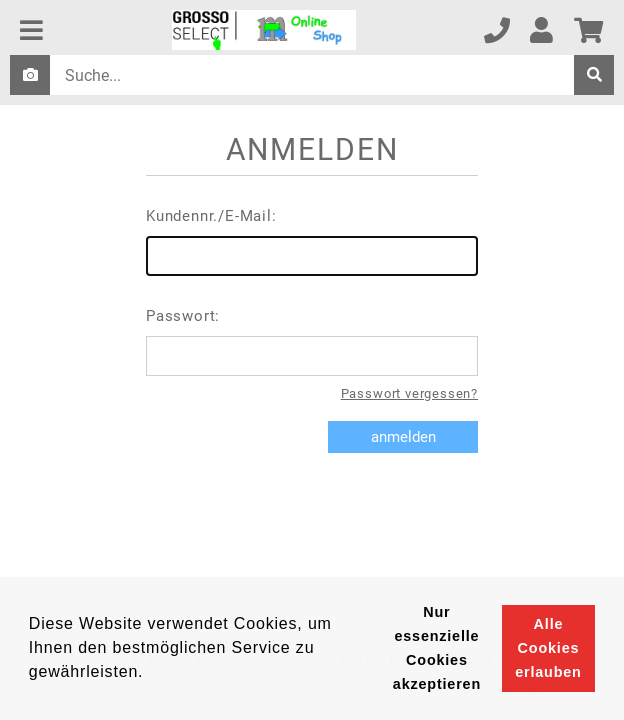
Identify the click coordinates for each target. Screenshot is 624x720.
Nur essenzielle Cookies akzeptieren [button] (437, 648)
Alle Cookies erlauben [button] (548, 648)
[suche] (594, 75)
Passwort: (312, 341)
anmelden (403, 437)
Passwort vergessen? (409, 393)
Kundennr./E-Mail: (312, 241)
